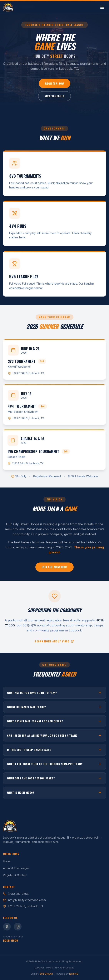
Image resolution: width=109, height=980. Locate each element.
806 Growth (46, 974)
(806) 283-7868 (16, 894)
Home (7, 861)
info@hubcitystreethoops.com (24, 900)
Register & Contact (15, 875)
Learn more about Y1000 (54, 642)
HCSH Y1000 (11, 940)
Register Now (54, 83)
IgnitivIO (74, 974)
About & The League (16, 868)
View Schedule (54, 96)
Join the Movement (55, 568)
